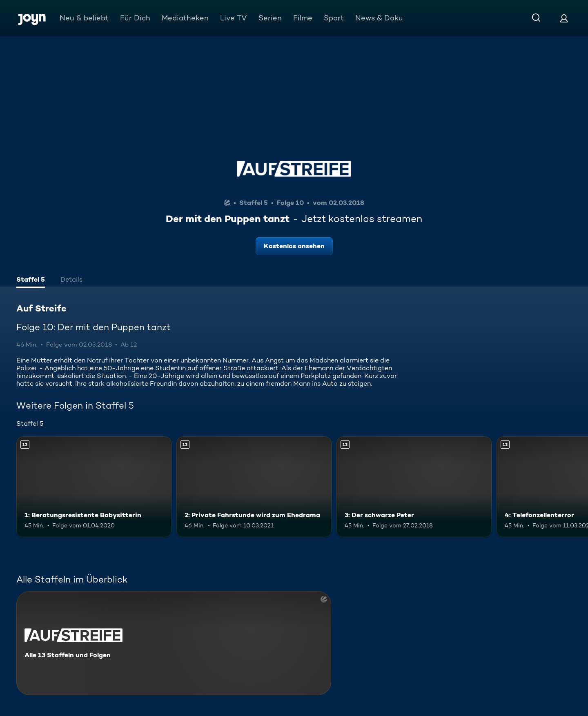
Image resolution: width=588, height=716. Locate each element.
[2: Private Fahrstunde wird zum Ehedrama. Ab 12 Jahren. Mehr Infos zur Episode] (254, 487)
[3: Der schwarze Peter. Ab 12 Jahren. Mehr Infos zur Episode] (414, 487)
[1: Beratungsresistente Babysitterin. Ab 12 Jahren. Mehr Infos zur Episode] (94, 487)
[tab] (31, 280)
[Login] (564, 18)
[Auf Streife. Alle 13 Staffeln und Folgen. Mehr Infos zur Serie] (174, 643)
